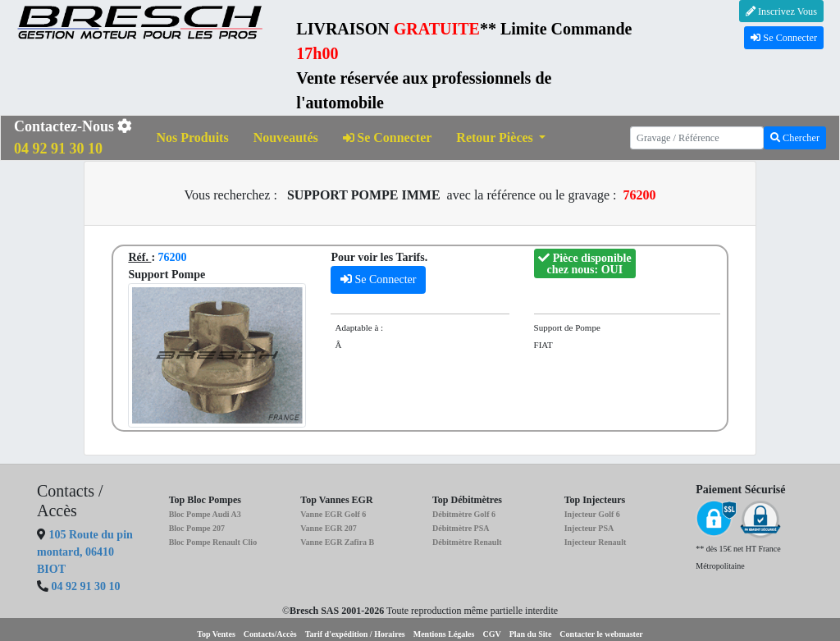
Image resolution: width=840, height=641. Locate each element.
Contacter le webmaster (601, 634)
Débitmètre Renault (467, 542)
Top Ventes (216, 634)
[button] (501, 138)
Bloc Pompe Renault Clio (213, 542)
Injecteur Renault (596, 542)
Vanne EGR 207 (329, 528)
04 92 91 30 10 (86, 586)
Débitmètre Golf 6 (464, 514)
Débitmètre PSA (461, 528)
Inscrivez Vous (781, 11)
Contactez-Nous (73, 137)
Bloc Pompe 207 (197, 528)
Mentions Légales (444, 634)
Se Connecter (784, 38)
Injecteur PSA (589, 528)
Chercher (795, 138)
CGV (491, 634)
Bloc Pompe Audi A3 (205, 514)
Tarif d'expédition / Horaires (355, 634)
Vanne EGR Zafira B (337, 542)
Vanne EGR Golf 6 (333, 514)
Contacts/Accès (270, 634)
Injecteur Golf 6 (592, 514)
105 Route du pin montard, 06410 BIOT (85, 552)
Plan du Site (531, 634)
